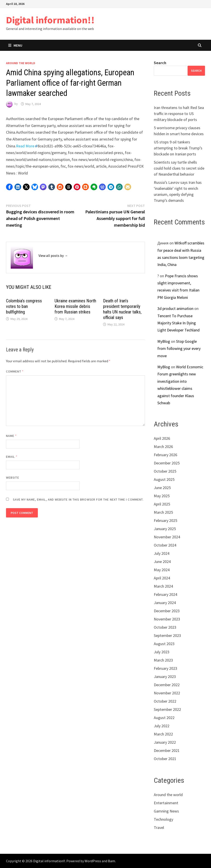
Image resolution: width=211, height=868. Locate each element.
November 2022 (167, 693)
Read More (25, 146)
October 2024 (165, 545)
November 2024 (167, 537)
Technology (163, 819)
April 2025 (162, 504)
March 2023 (163, 660)
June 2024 (162, 562)
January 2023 (165, 677)
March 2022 (163, 734)
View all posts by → (53, 256)
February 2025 (165, 520)
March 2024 (163, 586)
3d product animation (175, 308)
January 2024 (165, 603)
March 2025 (163, 512)
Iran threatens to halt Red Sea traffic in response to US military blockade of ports (179, 114)
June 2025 (162, 488)
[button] (9, 187)
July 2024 (162, 553)
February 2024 (165, 594)
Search (160, 63)
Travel (159, 827)
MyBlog (164, 341)
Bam (112, 861)
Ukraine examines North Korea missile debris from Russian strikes (75, 306)
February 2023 (165, 668)
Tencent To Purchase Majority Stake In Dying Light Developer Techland (179, 323)
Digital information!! (50, 20)
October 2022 (165, 701)
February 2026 (165, 455)
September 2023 (167, 635)
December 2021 (167, 750)
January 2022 (165, 742)
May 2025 (162, 496)
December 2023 (167, 611)
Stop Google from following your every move (179, 349)
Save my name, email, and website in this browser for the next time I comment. (78, 499)
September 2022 (167, 709)
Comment (15, 371)
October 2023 (165, 627)
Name (11, 436)
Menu (15, 45)
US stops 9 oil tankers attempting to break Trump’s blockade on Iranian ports (178, 148)
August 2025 (164, 479)
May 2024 (162, 570)
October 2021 (165, 759)
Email (12, 457)
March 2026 (163, 447)
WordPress (93, 861)
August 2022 (164, 718)
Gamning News (166, 811)
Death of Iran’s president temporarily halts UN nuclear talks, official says (122, 309)
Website (13, 478)
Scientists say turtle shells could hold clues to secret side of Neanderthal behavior (179, 168)
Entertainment (166, 803)
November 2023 (167, 619)
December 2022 (167, 685)
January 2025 (165, 529)
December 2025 (167, 463)
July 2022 (162, 726)
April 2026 (162, 438)
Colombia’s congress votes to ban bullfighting (24, 306)
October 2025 (165, 471)
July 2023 (162, 652)
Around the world (21, 63)
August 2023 (164, 644)
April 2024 (162, 578)
